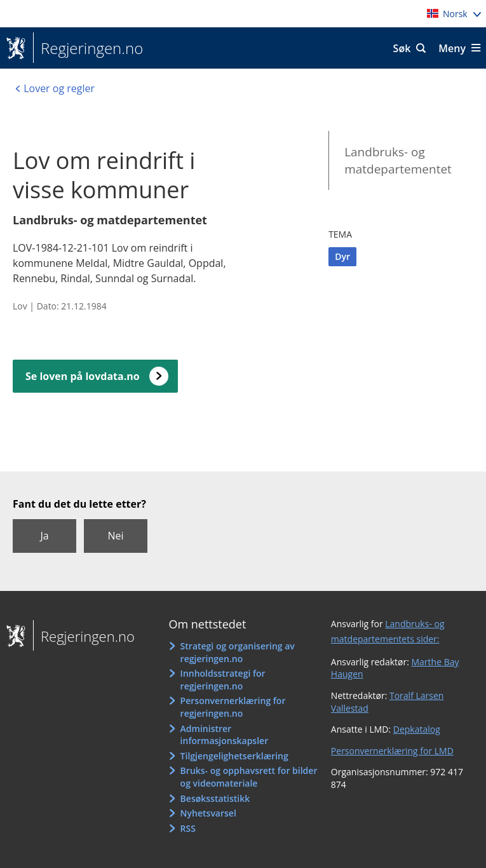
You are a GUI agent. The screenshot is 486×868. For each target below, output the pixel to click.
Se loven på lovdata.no (83, 376)
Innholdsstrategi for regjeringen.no (223, 680)
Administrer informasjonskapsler (225, 735)
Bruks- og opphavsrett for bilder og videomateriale (249, 777)
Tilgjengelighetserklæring (234, 756)
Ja (44, 536)
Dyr (342, 256)
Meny (452, 48)
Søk (402, 48)
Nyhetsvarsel (208, 813)
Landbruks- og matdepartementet (398, 160)
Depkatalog (417, 729)
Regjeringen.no (88, 48)
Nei (115, 536)
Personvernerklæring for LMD (392, 751)
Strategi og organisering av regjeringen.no (238, 652)
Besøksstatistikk (215, 798)
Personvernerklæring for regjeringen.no (233, 707)
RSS (188, 828)
